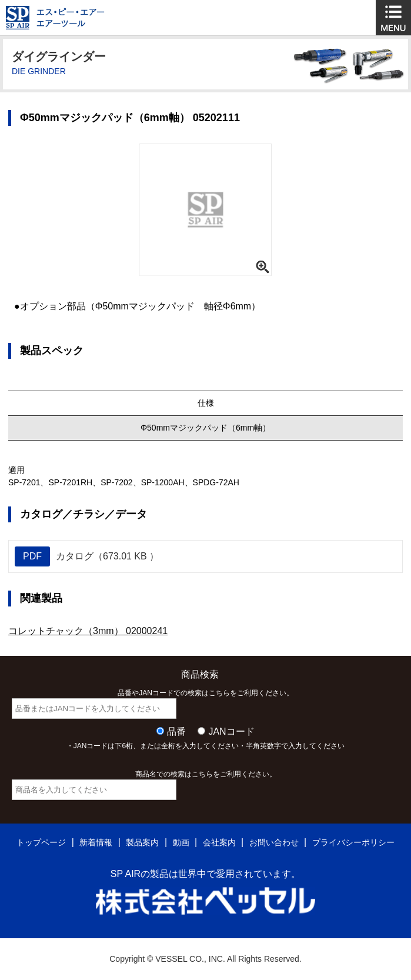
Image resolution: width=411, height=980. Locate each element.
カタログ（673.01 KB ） (87, 556)
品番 (176, 731)
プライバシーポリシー (353, 842)
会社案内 (219, 842)
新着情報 (96, 842)
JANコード (231, 731)
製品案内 (142, 842)
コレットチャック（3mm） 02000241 (88, 631)
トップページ (41, 842)
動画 (181, 842)
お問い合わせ (274, 842)
